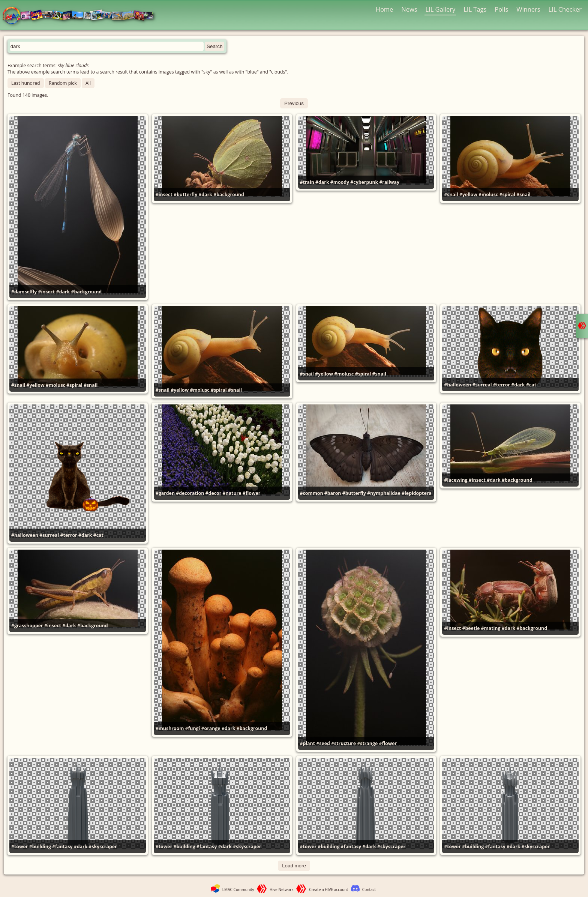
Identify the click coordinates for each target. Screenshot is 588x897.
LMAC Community (238, 889)
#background (86, 292)
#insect (46, 292)
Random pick (63, 83)
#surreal (482, 385)
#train (307, 182)
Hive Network (282, 889)
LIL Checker (565, 9)
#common (312, 493)
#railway (389, 182)
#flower (252, 493)
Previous (294, 103)
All (88, 83)
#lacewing (456, 480)
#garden (165, 493)
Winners (528, 9)
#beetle (471, 628)
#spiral (507, 195)
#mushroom (170, 728)
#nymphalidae (384, 493)
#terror (502, 385)
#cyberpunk (364, 182)
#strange (367, 743)
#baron (333, 493)
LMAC (82, 16)
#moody (340, 182)
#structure (343, 743)
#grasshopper (27, 626)
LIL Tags (475, 9)
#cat (531, 385)
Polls (501, 9)
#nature (232, 493)
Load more (294, 866)
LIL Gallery (440, 9)
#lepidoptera (417, 493)
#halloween (457, 385)
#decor (214, 493)
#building (40, 847)
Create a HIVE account (328, 889)
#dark (63, 292)
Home (385, 9)
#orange (211, 728)
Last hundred (26, 83)
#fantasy (62, 847)
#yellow (468, 195)
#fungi (193, 728)
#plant (308, 743)
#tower (20, 847)
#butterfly (185, 195)
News (409, 9)
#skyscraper (103, 847)
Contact (369, 889)
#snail (451, 195)
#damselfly (24, 292)
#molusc (488, 195)
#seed (323, 743)
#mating (491, 628)
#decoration (190, 493)
